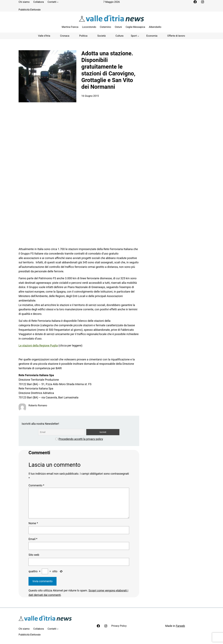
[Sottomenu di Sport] (135, 36)
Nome (33, 523)
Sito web (34, 555)
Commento (36, 485)
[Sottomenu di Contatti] (58, 2)
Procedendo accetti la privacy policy (81, 439)
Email (33, 539)
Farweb (180, 626)
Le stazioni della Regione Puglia (38, 345)
